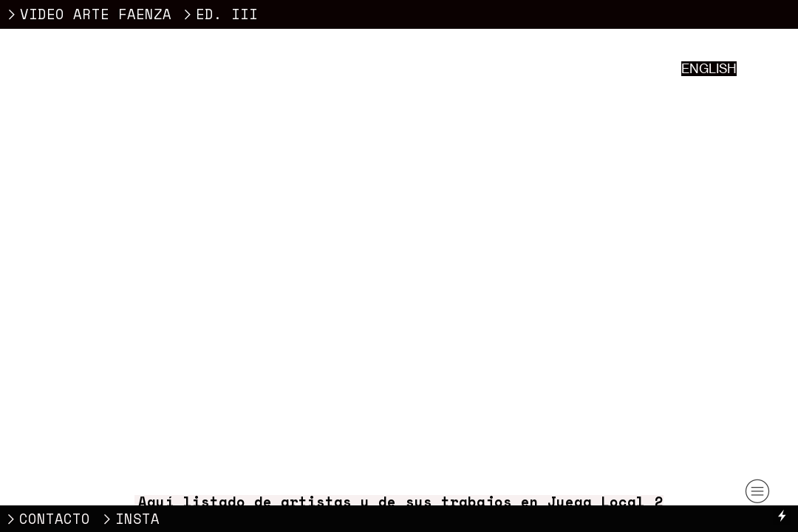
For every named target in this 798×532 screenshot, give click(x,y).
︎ (757, 491)
